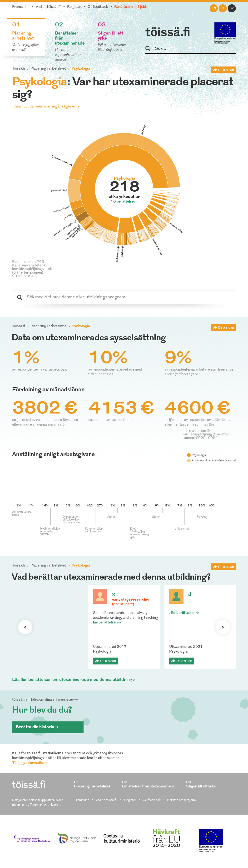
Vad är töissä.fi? (48, 7)
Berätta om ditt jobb (131, 7)
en (214, 8)
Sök (150, 49)
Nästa (223, 627)
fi (223, 8)
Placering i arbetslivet (48, 69)
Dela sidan (226, 70)
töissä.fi (168, 33)
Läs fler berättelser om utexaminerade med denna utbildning (72, 680)
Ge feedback (98, 7)
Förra (25, 627)
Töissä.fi (19, 69)
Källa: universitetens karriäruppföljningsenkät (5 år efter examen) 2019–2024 (32, 271)
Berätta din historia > (37, 727)
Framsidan (21, 7)
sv (232, 8)
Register (74, 7)
